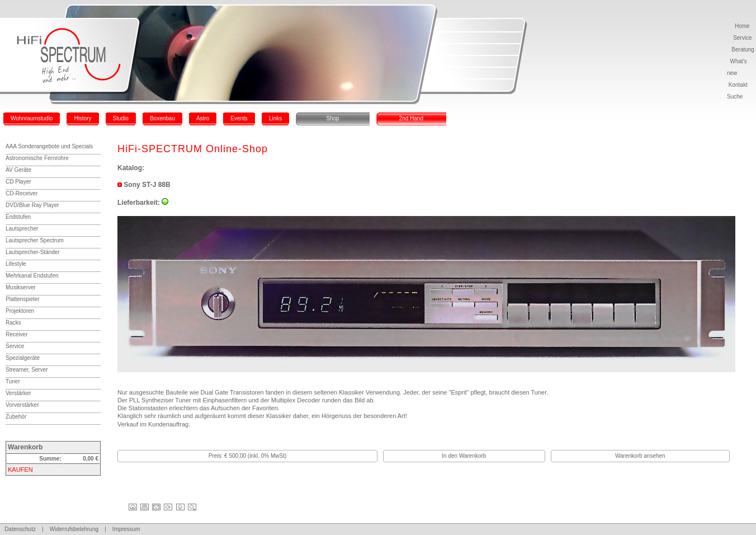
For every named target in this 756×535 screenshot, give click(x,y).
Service (742, 38)
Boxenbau (162, 118)
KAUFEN (20, 470)
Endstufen (18, 217)
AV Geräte (18, 170)
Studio (121, 118)
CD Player (18, 182)
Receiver (16, 334)
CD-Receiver (22, 193)
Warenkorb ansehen (640, 456)
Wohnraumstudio (32, 118)
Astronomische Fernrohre (37, 158)
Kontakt (738, 85)
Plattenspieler (23, 299)
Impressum (126, 529)
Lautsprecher (22, 229)
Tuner (13, 381)
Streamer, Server (27, 370)
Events (239, 118)
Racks (13, 323)
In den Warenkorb (464, 456)
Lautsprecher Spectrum (35, 240)
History (82, 118)
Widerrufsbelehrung (74, 529)
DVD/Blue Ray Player (32, 205)
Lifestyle (16, 264)
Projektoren (20, 311)
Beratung (743, 50)
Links (275, 118)
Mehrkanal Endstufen (32, 276)
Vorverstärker (22, 405)
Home (742, 26)
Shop (332, 118)
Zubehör (16, 417)
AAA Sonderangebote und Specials (49, 146)
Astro (203, 118)
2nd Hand (411, 118)
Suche (735, 97)
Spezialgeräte (23, 358)
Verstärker (18, 393)
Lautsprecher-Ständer (33, 252)
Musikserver (21, 287)
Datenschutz (20, 529)
